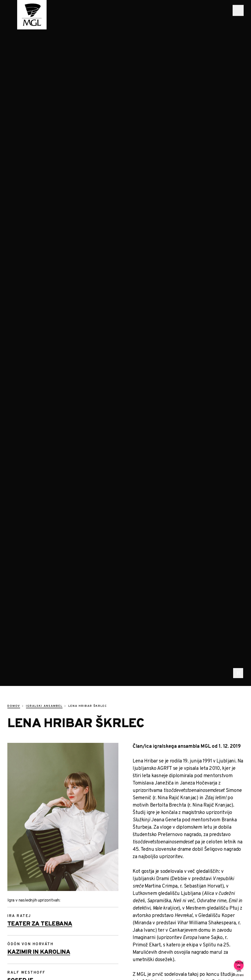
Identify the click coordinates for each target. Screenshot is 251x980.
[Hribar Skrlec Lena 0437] (63, 817)
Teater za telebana (40, 924)
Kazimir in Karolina (39, 952)
